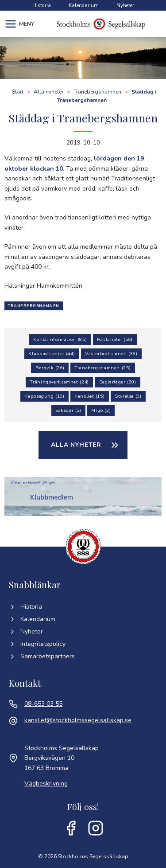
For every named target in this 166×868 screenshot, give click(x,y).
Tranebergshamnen (34, 306)
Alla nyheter (76, 445)
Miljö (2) (101, 410)
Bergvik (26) (50, 368)
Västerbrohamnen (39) (111, 354)
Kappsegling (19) (44, 396)
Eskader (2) (68, 410)
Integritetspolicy (37, 644)
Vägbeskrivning (46, 784)
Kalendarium (84, 5)
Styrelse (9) (128, 396)
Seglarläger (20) (118, 382)
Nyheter (125, 5)
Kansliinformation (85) (60, 339)
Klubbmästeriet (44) (52, 354)
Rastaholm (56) (115, 339)
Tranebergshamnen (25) (102, 368)
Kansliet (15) (89, 396)
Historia (42, 5)
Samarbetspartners (42, 656)
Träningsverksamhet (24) (59, 382)
